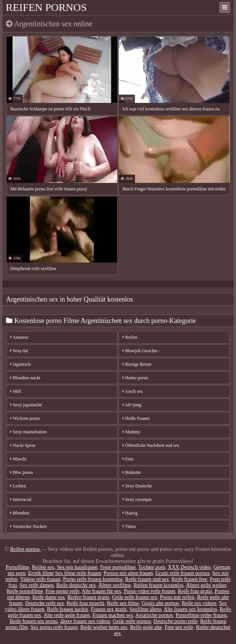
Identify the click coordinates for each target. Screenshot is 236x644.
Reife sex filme (123, 603)
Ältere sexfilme (115, 585)
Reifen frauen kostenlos (158, 585)
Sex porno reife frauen (54, 627)
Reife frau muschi (85, 603)
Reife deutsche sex (76, 585)
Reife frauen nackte (68, 609)
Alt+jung (132, 405)
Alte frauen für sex (101, 591)
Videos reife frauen (40, 579)
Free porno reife (62, 591)
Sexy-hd (19, 351)
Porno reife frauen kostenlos (93, 579)
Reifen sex (43, 567)
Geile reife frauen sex (135, 597)
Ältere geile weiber (206, 585)
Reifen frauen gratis (88, 597)
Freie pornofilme (118, 567)
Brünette (132, 472)
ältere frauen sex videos (85, 621)
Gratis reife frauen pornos (183, 573)
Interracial (21, 499)
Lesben (18, 486)
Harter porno (135, 378)
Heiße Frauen (136, 418)
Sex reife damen (37, 585)
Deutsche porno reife (175, 621)
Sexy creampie (137, 499)
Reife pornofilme (25, 591)
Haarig (130, 513)
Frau (128, 459)
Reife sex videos (199, 603)
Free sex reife (179, 627)
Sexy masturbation (28, 432)
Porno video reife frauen (150, 591)
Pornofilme (17, 567)
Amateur (19, 337)
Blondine (20, 513)
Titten (129, 526)
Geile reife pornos (132, 621)
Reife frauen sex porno (34, 621)
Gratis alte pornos (160, 603)
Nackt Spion (23, 445)
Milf (15, 391)
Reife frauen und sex (147, 579)
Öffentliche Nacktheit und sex (151, 445)
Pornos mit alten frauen (128, 573)
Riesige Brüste (137, 364)
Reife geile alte (146, 627)
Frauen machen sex (113, 615)
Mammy (132, 432)
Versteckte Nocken (28, 526)
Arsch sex (133, 391)
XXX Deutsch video (189, 567)
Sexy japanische (26, 405)
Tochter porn (152, 567)
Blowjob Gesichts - (141, 351)
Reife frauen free (189, 579)
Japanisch (20, 364)
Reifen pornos (46, 7)
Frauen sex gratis (109, 609)
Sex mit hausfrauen (77, 567)
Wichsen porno (25, 418)
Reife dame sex (48, 597)
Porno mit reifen (177, 597)
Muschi (18, 459)
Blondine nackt (25, 378)
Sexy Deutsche (137, 486)
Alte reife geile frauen (67, 615)
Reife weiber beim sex (104, 627)
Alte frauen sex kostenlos (191, 609)
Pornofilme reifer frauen (201, 615)
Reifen (130, 337)
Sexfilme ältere (145, 609)
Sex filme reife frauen (78, 573)
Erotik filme (41, 573)
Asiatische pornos (154, 615)
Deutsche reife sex (45, 603)
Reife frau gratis (195, 591)
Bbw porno (22, 472)
